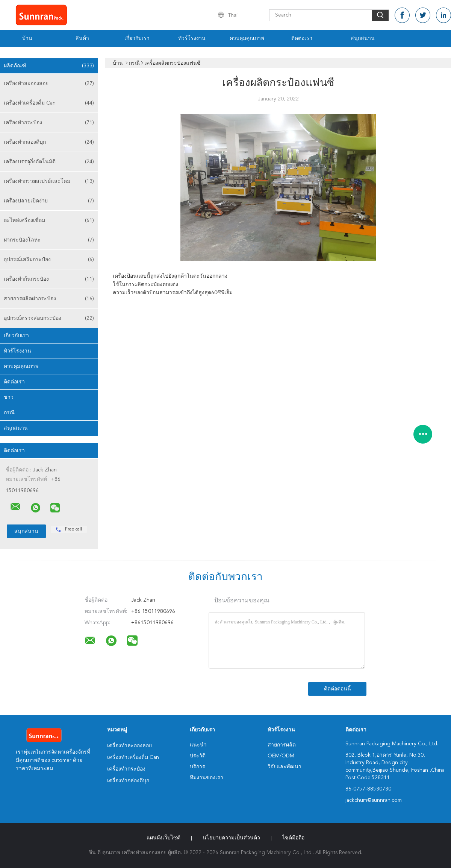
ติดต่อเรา (302, 38)
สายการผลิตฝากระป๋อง (49, 299)
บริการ (198, 767)
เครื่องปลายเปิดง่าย (49, 201)
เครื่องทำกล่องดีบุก (49, 142)
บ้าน (27, 38)
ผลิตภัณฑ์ (49, 66)
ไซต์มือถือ (293, 838)
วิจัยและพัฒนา (285, 767)
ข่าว (9, 397)
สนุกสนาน (363, 38)
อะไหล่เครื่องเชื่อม (49, 220)
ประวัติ (198, 756)
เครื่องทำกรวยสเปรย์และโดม (49, 181)
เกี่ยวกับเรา (137, 38)
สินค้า (82, 38)
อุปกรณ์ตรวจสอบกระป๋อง (49, 318)
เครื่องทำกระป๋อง (49, 123)
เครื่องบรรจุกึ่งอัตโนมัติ (49, 162)
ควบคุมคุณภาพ (247, 38)
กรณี (9, 413)
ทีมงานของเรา (207, 778)
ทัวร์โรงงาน (192, 38)
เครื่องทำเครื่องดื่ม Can (49, 103)
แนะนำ (198, 745)
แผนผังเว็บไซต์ (163, 838)
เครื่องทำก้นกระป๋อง (49, 279)
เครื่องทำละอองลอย (49, 84)
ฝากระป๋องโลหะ (49, 240)
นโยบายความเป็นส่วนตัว (231, 838)
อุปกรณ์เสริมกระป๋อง (49, 260)
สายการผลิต (282, 745)
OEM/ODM (281, 756)
